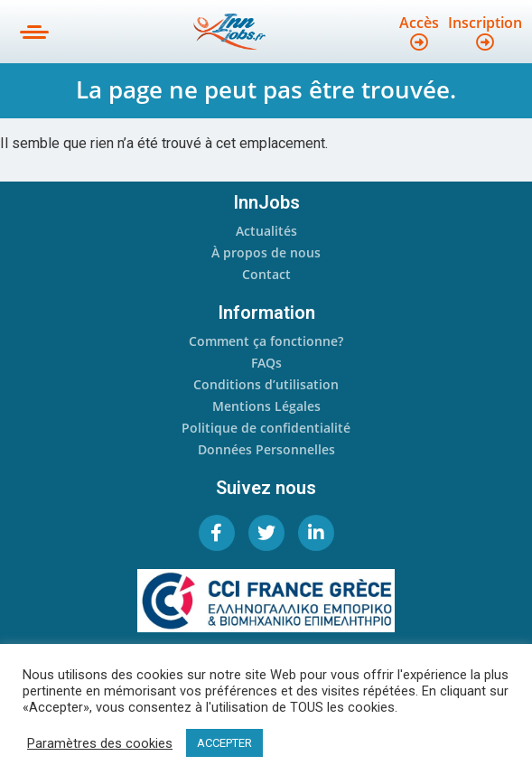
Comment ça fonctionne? (266, 341)
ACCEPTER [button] (224, 743)
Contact (266, 274)
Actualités (266, 231)
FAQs (266, 363)
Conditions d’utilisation (266, 384)
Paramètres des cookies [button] (100, 743)
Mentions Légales (266, 406)
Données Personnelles (266, 449)
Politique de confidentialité (266, 428)
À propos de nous (266, 252)
